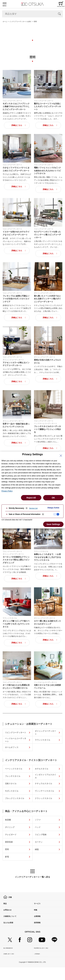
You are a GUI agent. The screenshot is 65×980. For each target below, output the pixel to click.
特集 (36, 914)
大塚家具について (12, 923)
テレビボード (11, 835)
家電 (7, 857)
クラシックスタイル (44, 798)
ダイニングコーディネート (45, 732)
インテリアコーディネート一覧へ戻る (32, 874)
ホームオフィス (12, 747)
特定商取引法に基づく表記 (42, 958)
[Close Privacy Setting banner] (61, 456)
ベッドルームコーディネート (16, 740)
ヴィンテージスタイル (44, 791)
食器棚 (8, 820)
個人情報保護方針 (9, 958)
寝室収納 (9, 842)
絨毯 (37, 849)
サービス (39, 906)
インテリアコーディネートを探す (20, 22)
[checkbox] (56, 514)
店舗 (8, 897)
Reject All (31, 498)
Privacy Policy (7, 491)
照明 (7, 849)
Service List (33, 508)
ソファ (38, 820)
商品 (6, 906)
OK (53, 498)
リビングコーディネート (16, 732)
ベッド (38, 827)
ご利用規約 (37, 966)
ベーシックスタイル (14, 769)
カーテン (39, 842)
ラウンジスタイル (43, 740)
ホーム (5, 22)
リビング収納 (41, 835)
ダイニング (10, 827)
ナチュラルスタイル (44, 784)
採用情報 (39, 931)
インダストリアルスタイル (45, 776)
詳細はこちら (17, 125)
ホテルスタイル (42, 769)
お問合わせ (9, 914)
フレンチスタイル (13, 776)
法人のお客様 (10, 931)
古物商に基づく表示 (9, 966)
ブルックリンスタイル (15, 798)
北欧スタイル (11, 784)
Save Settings (53, 524)
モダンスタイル (12, 791)
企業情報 (39, 923)
